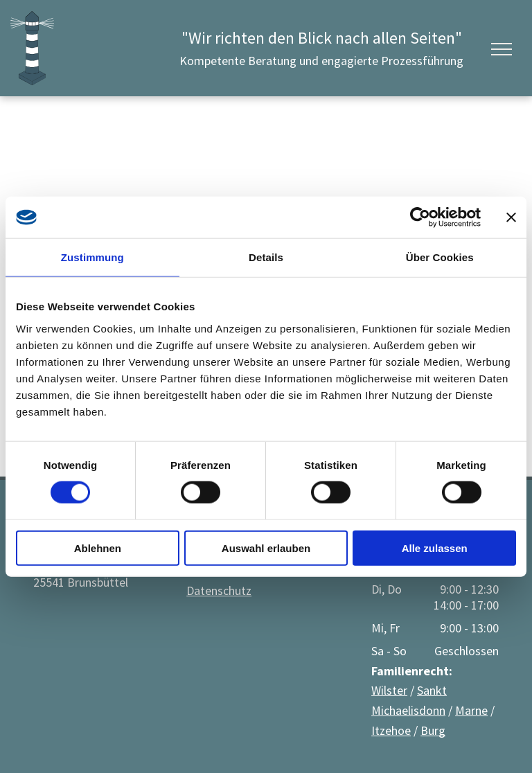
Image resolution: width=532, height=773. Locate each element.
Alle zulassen (435, 548)
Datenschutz (219, 590)
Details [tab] (266, 257)
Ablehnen (98, 548)
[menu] (502, 49)
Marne (471, 710)
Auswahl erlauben (266, 548)
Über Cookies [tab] (440, 257)
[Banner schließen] (511, 217)
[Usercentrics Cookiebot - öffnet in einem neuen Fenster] (420, 217)
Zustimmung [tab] (92, 257)
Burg (433, 730)
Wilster (389, 690)
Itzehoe (391, 730)
